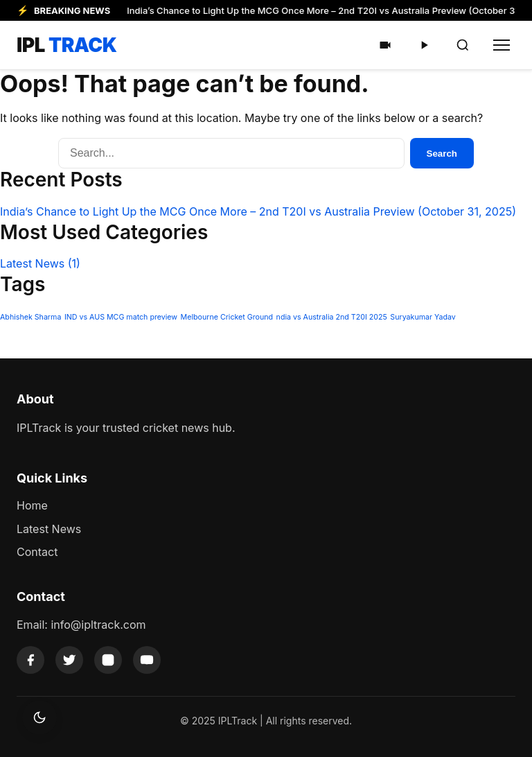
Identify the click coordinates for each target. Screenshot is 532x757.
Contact (37, 552)
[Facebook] (30, 660)
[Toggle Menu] (502, 45)
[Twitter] (69, 660)
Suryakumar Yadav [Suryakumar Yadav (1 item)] (423, 317)
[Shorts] (385, 45)
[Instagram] (108, 660)
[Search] (463, 45)
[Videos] (424, 45)
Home (32, 505)
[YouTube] (147, 660)
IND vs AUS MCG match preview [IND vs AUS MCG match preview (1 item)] (121, 317)
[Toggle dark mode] (39, 717)
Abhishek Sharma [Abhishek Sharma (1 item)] (30, 317)
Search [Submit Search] (442, 154)
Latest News (40, 263)
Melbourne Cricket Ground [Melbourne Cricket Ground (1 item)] (227, 317)
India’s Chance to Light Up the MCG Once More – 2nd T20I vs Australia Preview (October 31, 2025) (258, 211)
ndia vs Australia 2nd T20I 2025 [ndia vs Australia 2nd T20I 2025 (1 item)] (332, 317)
